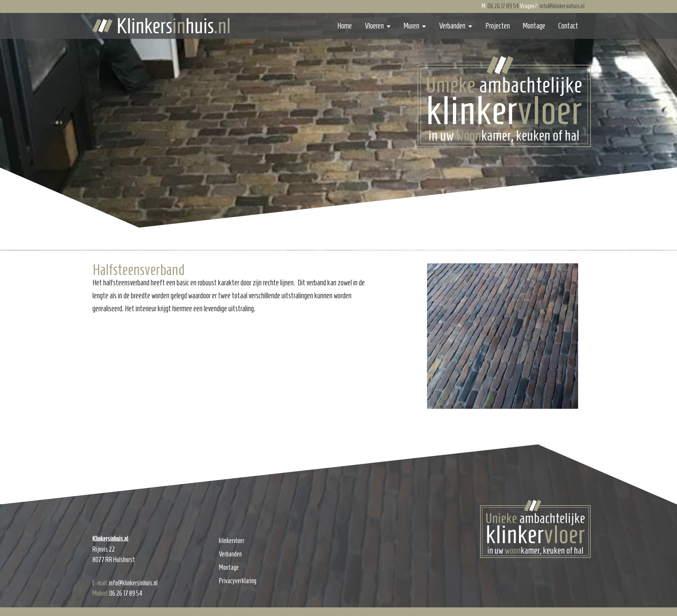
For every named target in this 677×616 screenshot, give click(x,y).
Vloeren (374, 26)
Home (345, 26)
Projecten (498, 26)
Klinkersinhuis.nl (161, 26)
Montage (534, 26)
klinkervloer (232, 541)
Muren (411, 26)
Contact (568, 26)
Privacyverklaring (238, 581)
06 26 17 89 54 (503, 6)
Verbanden (452, 26)
